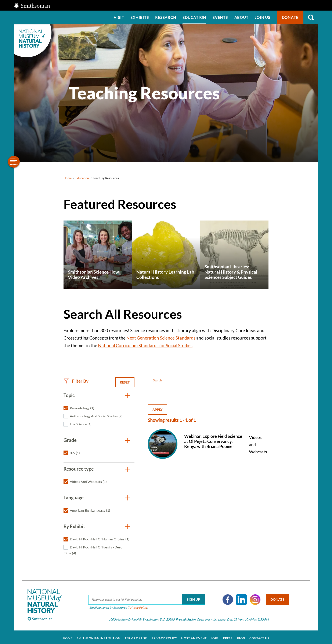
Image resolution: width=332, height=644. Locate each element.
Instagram (254, 597)
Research (166, 17)
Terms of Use (136, 636)
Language (74, 498)
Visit (119, 17)
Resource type (79, 469)
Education (194, 17)
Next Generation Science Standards (161, 338)
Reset (125, 382)
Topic (69, 395)
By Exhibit (74, 526)
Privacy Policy (136, 605)
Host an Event (194, 636)
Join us (262, 17)
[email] (145, 597)
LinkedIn (240, 597)
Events (220, 17)
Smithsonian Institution (99, 636)
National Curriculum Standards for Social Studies (145, 345)
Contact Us (259, 636)
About (241, 17)
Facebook (226, 597)
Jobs (215, 636)
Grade (70, 440)
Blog (241, 636)
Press (228, 636)
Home (68, 178)
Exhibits (140, 17)
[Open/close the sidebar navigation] (14, 162)
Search (311, 17)
